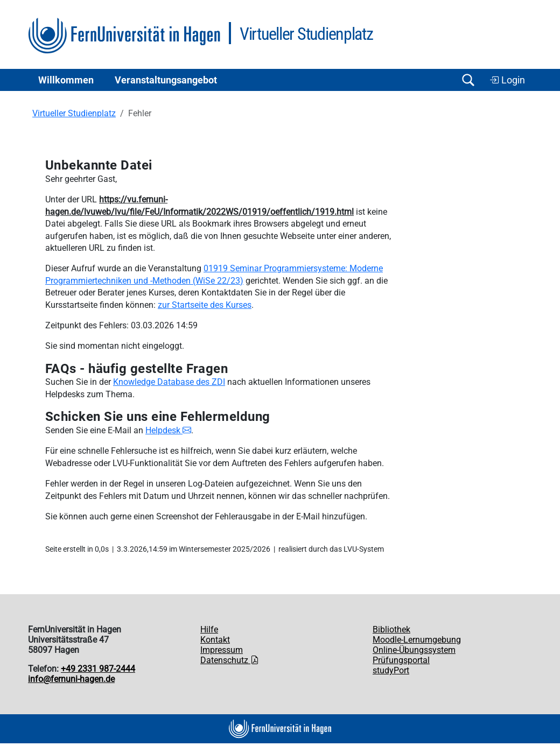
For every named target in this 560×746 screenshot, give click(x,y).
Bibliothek (391, 629)
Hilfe (209, 629)
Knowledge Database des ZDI (169, 382)
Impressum (222, 650)
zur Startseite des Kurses (205, 305)
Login (507, 80)
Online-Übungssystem (414, 650)
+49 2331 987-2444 (98, 669)
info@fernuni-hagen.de (71, 679)
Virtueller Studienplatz (74, 113)
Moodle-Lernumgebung (417, 640)
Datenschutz (230, 660)
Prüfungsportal (401, 660)
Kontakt (215, 640)
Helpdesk (168, 430)
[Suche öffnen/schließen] (468, 80)
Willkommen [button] (66, 80)
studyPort (391, 670)
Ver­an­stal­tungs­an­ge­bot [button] (166, 80)
